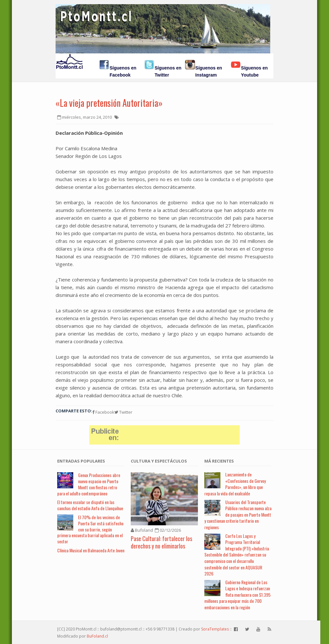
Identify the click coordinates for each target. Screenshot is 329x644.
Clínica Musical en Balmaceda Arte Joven (91, 550)
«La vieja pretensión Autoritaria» (109, 103)
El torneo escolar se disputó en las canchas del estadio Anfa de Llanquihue (90, 505)
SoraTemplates (215, 629)
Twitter (123, 412)
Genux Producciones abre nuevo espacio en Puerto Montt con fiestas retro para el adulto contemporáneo (89, 484)
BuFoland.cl (97, 636)
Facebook (103, 412)
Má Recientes (219, 461)
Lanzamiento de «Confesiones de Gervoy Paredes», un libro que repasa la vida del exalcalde (235, 484)
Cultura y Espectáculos (159, 461)
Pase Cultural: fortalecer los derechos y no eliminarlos (161, 542)
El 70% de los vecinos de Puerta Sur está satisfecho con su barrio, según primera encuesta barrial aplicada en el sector (90, 529)
